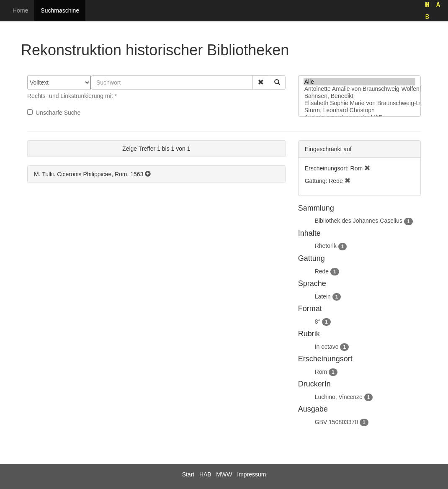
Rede (322, 271)
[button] (261, 82)
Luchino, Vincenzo (339, 397)
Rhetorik (326, 246)
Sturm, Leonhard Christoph (359, 110)
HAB (205, 474)
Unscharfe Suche (54, 113)
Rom (321, 372)
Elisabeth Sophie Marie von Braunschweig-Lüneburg (359, 103)
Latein (323, 296)
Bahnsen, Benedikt (359, 96)
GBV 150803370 (337, 422)
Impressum (251, 474)
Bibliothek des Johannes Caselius (359, 221)
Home (20, 10)
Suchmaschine (60, 10)
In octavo (327, 347)
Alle (359, 82)
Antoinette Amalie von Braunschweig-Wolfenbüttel (359, 89)
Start (188, 474)
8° (318, 322)
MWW (224, 474)
